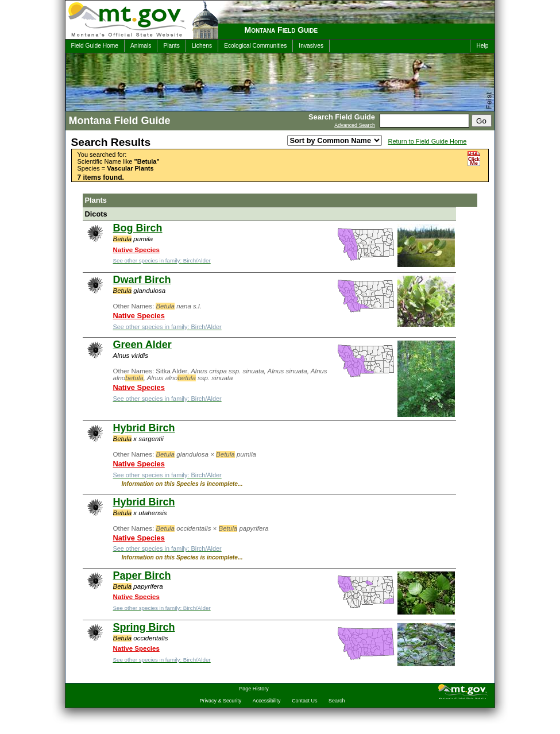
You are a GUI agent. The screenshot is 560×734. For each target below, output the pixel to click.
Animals (141, 46)
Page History (254, 689)
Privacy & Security (221, 701)
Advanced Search (355, 125)
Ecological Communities (255, 46)
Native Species (136, 250)
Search (337, 701)
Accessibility (267, 701)
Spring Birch (144, 627)
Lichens (202, 46)
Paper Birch (142, 575)
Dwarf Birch (142, 280)
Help (482, 46)
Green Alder (142, 345)
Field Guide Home (95, 46)
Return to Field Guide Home (428, 141)
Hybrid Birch (144, 428)
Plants (171, 46)
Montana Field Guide (281, 30)
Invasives (311, 46)
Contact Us (304, 701)
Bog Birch (138, 228)
